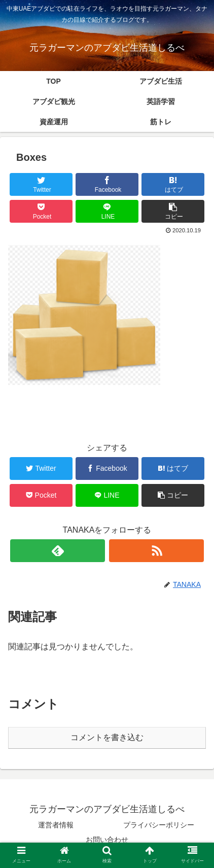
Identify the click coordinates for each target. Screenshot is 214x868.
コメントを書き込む (107, 737)
